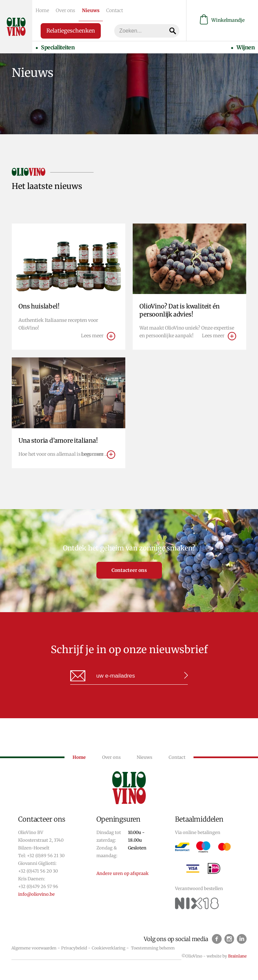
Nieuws (91, 10)
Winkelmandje (222, 20)
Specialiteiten (58, 47)
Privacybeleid (74, 948)
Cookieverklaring (109, 948)
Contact (115, 10)
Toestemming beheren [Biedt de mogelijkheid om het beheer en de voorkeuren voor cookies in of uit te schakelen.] (153, 948)
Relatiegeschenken (71, 31)
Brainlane (237, 956)
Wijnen (246, 47)
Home (42, 10)
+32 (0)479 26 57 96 (38, 887)
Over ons (66, 10)
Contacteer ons (129, 570)
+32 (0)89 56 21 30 (46, 856)
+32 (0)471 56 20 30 (38, 871)
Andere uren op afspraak (122, 873)
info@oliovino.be (36, 894)
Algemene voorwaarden (34, 948)
